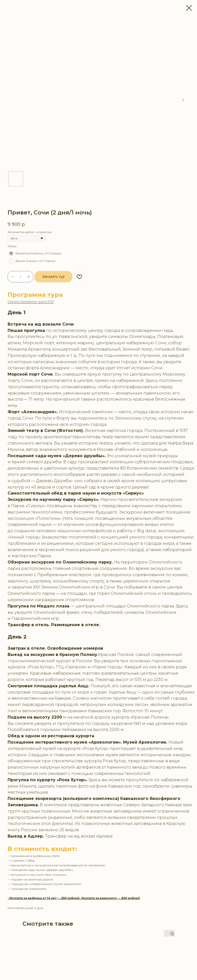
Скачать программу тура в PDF (31, 301)
